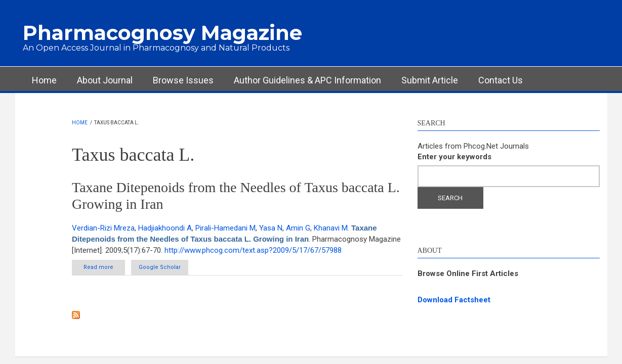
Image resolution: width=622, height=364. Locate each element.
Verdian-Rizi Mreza (103, 228)
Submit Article (430, 80)
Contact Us (501, 80)
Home (44, 80)
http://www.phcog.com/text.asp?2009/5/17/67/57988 (253, 250)
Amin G (298, 228)
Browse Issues (183, 80)
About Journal (105, 80)
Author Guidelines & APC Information (307, 80)
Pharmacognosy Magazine (162, 33)
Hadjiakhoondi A (165, 228)
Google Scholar (160, 267)
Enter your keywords (454, 157)
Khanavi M (331, 228)
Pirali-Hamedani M (225, 228)
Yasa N (271, 228)
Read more (104, 267)
